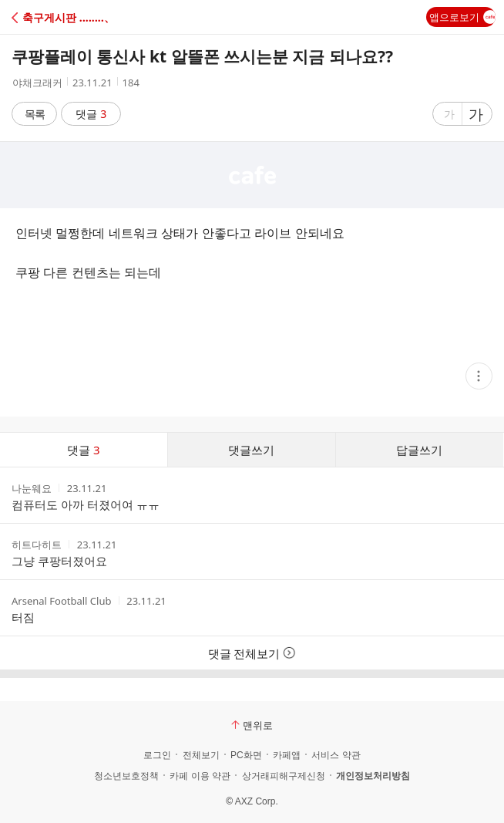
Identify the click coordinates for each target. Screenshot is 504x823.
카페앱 (287, 755)
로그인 (157, 755)
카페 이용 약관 (200, 776)
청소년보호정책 (126, 776)
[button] (79, 17)
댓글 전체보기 (252, 653)
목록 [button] (35, 114)
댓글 (91, 114)
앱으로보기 (462, 17)
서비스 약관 (336, 755)
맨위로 (252, 725)
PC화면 (246, 755)
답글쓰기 (419, 450)
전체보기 (201, 755)
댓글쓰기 (251, 450)
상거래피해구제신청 (284, 776)
